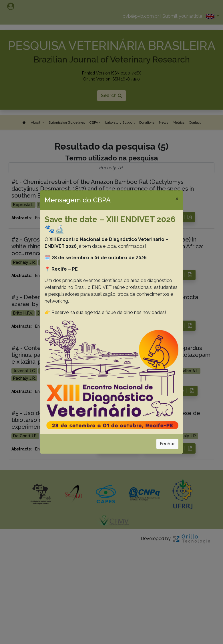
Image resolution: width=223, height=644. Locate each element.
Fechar (167, 444)
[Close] (177, 198)
